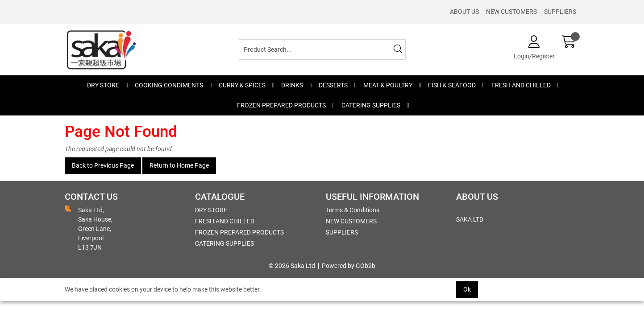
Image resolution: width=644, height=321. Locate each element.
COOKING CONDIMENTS (169, 85)
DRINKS (292, 85)
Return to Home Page (179, 165)
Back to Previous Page (103, 165)
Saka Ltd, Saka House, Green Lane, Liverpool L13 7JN (89, 228)
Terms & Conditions (353, 210)
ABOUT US (464, 12)
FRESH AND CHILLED (521, 85)
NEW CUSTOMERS (511, 12)
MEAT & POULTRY (388, 85)
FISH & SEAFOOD (452, 85)
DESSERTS (333, 85)
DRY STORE (103, 85)
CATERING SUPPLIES (371, 105)
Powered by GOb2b (349, 266)
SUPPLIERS (560, 12)
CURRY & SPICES (242, 85)
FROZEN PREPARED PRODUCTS (281, 105)
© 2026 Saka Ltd (292, 266)
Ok (467, 289)
